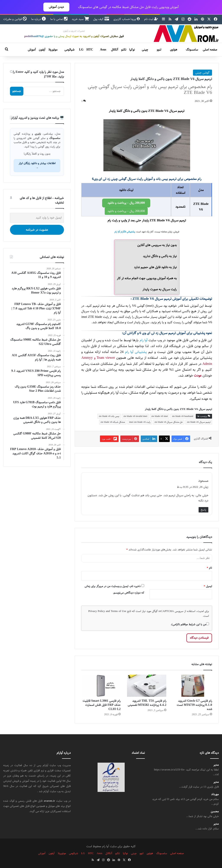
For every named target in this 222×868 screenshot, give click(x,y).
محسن (215, 812)
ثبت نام (151, 19)
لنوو (159, 50)
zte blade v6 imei (160, 416)
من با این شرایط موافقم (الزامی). (190, 624)
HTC (90, 50)
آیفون (42, 50)
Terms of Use (118, 611)
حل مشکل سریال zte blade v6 (169, 422)
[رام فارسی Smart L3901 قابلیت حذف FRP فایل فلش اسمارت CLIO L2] (101, 686)
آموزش (32, 50)
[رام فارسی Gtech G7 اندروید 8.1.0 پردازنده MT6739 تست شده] (192, 686)
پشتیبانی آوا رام (136, 352)
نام (210, 568)
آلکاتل (115, 50)
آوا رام (144, 340)
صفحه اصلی (210, 50)
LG (81, 50)
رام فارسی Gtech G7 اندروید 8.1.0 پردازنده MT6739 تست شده (194, 705)
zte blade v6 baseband (183, 416)
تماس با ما (59, 19)
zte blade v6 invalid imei (135, 416)
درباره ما (39, 19)
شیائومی (69, 50)
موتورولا (53, 50)
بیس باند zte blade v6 (109, 416)
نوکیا (132, 50)
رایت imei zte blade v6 (140, 422)
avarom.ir (49, 801)
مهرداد (215, 794)
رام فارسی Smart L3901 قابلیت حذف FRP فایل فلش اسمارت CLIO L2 (102, 705)
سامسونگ (192, 50)
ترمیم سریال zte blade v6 (199, 422)
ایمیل (208, 586)
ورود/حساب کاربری (127, 19)
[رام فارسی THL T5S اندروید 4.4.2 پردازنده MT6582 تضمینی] (147, 686)
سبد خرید (80, 19)
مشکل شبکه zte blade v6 (113, 422)
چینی (145, 50)
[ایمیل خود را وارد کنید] (37, 218)
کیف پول (101, 19)
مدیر (216, 765)
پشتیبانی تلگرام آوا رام (125, 232)
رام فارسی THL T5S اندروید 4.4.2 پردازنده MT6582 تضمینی (147, 703)
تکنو (124, 50)
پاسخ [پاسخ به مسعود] (203, 510)
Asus (103, 50)
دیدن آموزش (56, 7)
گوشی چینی (202, 73)
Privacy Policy (97, 611)
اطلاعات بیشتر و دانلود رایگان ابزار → (37, 166)
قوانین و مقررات (15, 19)
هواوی (174, 50)
